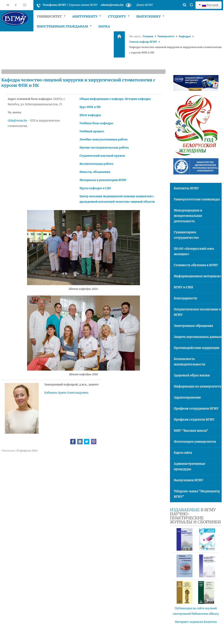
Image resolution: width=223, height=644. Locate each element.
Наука (104, 26)
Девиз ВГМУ (145, 5)
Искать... (177, 1)
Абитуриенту (87, 16)
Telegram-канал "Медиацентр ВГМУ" (197, 494)
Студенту (119, 16)
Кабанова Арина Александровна (66, 393)
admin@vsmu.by (112, 5)
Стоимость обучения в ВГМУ (196, 265)
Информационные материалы (197, 276)
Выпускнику (150, 16)
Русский (209, 5)
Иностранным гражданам (64, 26)
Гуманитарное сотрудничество (186, 235)
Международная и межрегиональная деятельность (188, 216)
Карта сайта (183, 453)
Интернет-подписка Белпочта (196, 622)
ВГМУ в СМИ (184, 287)
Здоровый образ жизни (192, 375)
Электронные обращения (193, 326)
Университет (51, 16)
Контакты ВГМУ (186, 188)
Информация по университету (198, 386)
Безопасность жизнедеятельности (189, 362)
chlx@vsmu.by (17, 120)
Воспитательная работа (96, 164)
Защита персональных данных (198, 337)
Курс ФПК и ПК (90, 107)
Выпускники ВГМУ (188, 480)
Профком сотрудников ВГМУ (196, 409)
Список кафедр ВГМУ (143, 42)
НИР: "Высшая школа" (191, 431)
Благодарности (185, 298)
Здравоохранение (187, 398)
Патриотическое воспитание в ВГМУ (197, 312)
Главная (148, 36)
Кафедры (185, 36)
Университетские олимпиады (197, 199)
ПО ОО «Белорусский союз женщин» (194, 251)
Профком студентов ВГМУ (194, 420)
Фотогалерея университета (195, 442)
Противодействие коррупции (197, 348)
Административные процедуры (189, 466)
